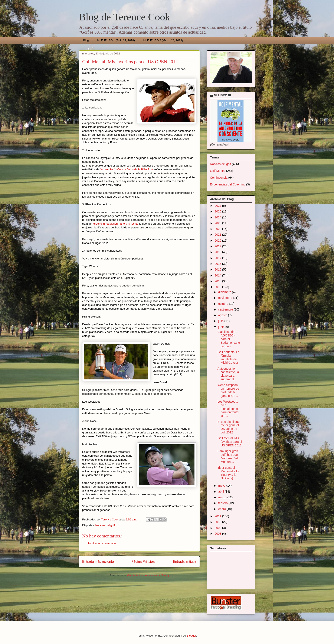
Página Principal (143, 562)
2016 (218, 264)
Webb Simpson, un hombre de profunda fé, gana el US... (228, 390)
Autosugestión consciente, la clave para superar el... (228, 374)
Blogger (191, 636)
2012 (218, 287)
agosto (223, 315)
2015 (218, 269)
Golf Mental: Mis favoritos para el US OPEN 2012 (230, 442)
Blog (86, 40)
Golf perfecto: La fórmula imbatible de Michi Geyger (229, 357)
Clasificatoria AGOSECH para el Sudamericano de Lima (229, 339)
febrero (223, 503)
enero (222, 509)
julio (221, 321)
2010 (218, 522)
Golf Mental (218, 171)
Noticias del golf (105, 525)
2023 (218, 223)
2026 (218, 206)
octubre (224, 304)
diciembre (225, 292)
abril (221, 492)
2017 (218, 258)
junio (222, 327)
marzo (223, 497)
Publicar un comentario (102, 543)
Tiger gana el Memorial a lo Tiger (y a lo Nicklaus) (228, 473)
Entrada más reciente (98, 562)
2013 (218, 281)
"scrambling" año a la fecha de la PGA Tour (126, 169)
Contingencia (219, 178)
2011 (218, 516)
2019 (218, 246)
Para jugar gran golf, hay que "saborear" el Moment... (228, 456)
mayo (222, 486)
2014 (218, 275)
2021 (218, 235)
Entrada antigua (185, 562)
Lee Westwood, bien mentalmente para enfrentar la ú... (228, 409)
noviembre (225, 298)
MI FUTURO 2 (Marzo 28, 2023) (163, 40)
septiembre (226, 309)
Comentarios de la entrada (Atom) (148, 575)
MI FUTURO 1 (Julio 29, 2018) (116, 40)
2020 (218, 241)
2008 (218, 534)
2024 (218, 217)
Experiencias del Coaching (228, 184)
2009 (218, 528)
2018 (218, 252)
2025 (218, 211)
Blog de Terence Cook (125, 17)
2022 (218, 229)
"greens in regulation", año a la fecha (115, 224)
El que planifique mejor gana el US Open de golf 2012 (229, 427)
